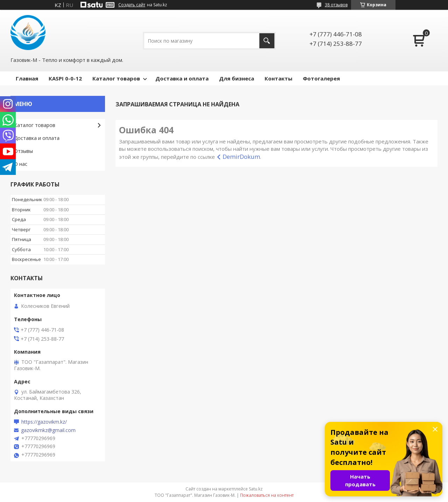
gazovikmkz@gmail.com (48, 430)
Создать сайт (132, 5)
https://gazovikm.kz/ (44, 422)
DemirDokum (241, 157)
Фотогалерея (321, 78)
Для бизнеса (237, 78)
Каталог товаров (116, 78)
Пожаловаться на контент (267, 495)
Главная (27, 78)
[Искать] (267, 41)
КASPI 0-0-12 (65, 78)
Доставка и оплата (182, 78)
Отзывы (23, 151)
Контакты (278, 78)
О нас (21, 164)
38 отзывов (336, 5)
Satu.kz (256, 489)
